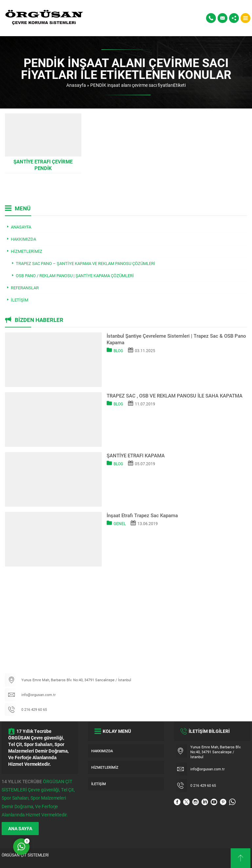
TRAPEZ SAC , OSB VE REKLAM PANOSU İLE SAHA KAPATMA (175, 396)
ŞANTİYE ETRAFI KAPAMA (136, 455)
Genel (120, 523)
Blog (118, 350)
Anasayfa (76, 85)
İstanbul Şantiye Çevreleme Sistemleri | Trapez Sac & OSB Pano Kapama (176, 339)
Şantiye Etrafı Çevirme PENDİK (43, 165)
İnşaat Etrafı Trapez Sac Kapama (142, 515)
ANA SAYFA (20, 828)
